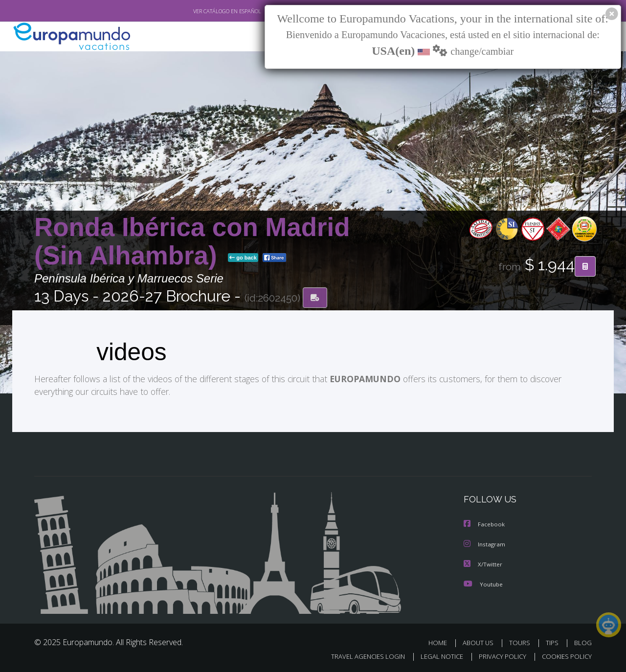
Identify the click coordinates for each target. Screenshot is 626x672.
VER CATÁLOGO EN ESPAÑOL (227, 11)
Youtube (484, 584)
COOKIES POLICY (567, 655)
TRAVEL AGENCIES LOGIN (368, 655)
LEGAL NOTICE (442, 655)
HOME (438, 642)
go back (243, 259)
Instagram (486, 544)
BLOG (583, 642)
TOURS (520, 642)
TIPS (552, 642)
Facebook (485, 525)
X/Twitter (484, 564)
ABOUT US (478, 642)
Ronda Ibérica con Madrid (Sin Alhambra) (192, 242)
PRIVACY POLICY (503, 655)
